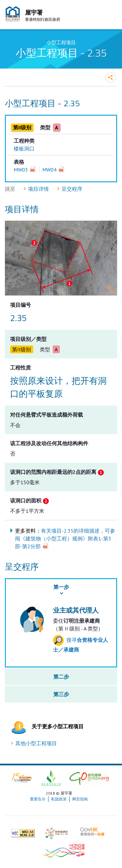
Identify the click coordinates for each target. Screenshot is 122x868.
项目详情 (38, 189)
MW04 (49, 170)
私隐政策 (59, 799)
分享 (111, 77)
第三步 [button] (61, 694)
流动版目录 (111, 16)
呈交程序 (72, 189)
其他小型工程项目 (36, 743)
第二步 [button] (61, 677)
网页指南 (80, 799)
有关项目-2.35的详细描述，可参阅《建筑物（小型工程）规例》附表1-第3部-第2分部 (65, 538)
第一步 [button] (61, 587)
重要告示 (38, 799)
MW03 (21, 170)
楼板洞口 (24, 149)
